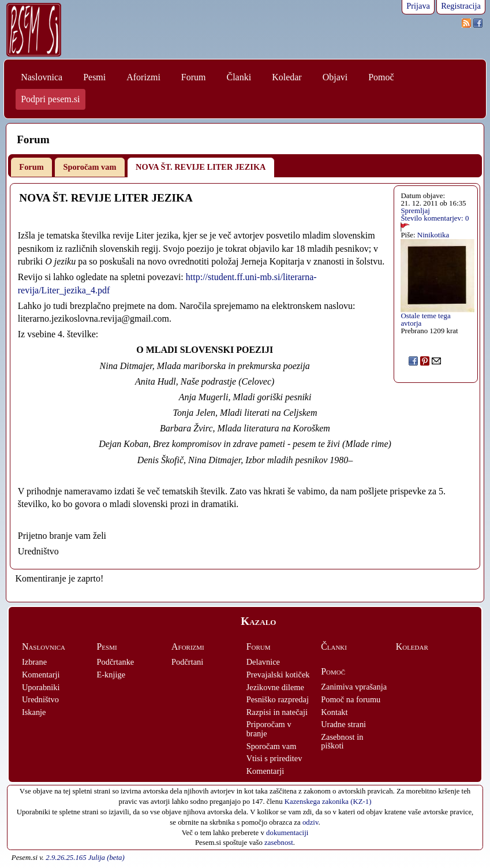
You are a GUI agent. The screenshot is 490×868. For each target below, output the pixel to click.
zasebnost (279, 843)
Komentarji (41, 675)
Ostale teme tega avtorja (425, 319)
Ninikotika (433, 235)
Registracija (461, 6)
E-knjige (111, 675)
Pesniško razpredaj (278, 699)
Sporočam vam (89, 167)
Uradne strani (343, 724)
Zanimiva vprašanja (354, 687)
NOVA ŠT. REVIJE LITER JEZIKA (201, 167)
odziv (311, 822)
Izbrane (34, 662)
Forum (194, 77)
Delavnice (263, 662)
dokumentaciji (287, 833)
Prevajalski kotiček (278, 675)
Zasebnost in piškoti (342, 742)
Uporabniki (41, 687)
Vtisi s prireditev (274, 758)
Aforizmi (143, 77)
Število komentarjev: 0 (435, 218)
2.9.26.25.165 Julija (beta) (85, 858)
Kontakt (334, 712)
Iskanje (34, 712)
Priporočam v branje (269, 729)
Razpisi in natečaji (277, 712)
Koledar (287, 77)
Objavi (335, 77)
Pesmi (94, 77)
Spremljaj (415, 211)
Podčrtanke (116, 662)
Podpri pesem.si (50, 99)
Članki (239, 77)
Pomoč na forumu (351, 699)
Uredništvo (40, 699)
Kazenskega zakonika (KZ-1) (328, 802)
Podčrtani (187, 662)
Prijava (418, 6)
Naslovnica (42, 77)
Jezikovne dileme (275, 687)
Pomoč (381, 77)
